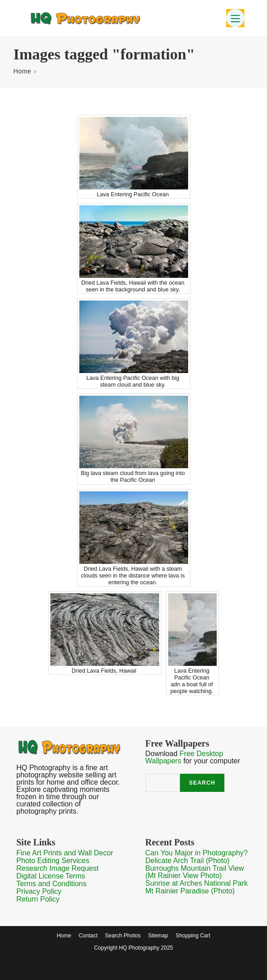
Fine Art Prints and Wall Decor (65, 853)
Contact (88, 936)
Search (202, 783)
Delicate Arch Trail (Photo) (188, 861)
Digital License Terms (51, 876)
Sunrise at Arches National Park (197, 883)
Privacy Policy (39, 891)
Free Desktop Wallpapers (184, 757)
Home (22, 71)
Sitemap (158, 936)
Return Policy (38, 899)
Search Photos (123, 936)
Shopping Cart (193, 936)
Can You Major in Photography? (197, 853)
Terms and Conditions (51, 884)
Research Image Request (57, 868)
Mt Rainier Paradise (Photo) (190, 891)
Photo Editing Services (53, 861)
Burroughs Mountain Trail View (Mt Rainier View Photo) (195, 872)
